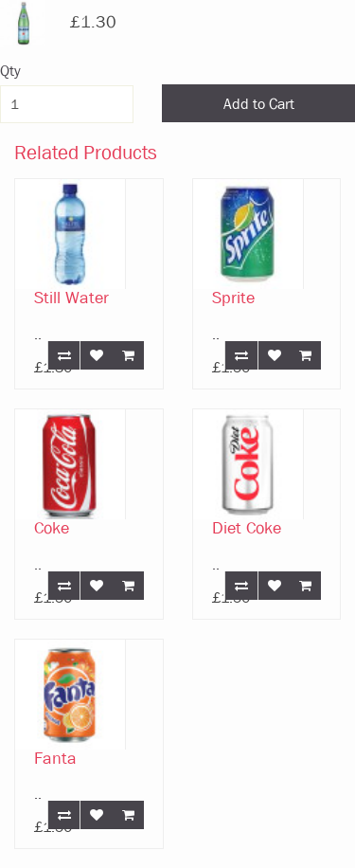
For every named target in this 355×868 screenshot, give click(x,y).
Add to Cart (259, 104)
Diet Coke (247, 528)
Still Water (71, 298)
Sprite (233, 298)
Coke (52, 528)
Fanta (55, 759)
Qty (10, 71)
